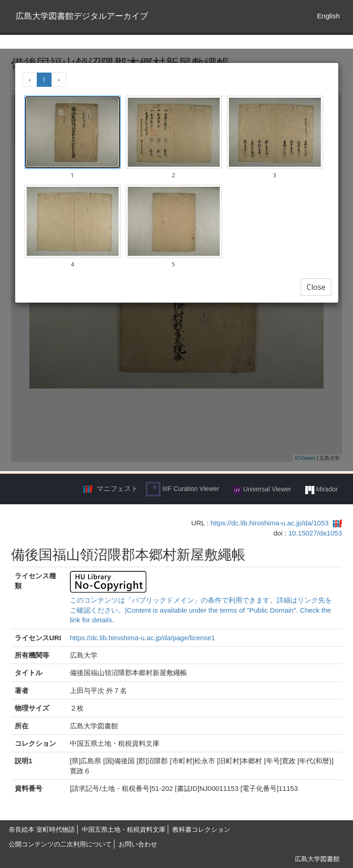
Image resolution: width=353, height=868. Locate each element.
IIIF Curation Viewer (182, 489)
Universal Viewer (262, 490)
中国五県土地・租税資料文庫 (124, 829)
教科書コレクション (201, 829)
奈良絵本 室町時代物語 (42, 829)
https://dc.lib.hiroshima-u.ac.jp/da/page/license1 (142, 638)
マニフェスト (117, 488)
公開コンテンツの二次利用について (60, 844)
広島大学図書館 (317, 859)
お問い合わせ (138, 844)
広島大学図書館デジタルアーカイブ (82, 16)
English (328, 16)
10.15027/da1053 (315, 533)
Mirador (322, 490)
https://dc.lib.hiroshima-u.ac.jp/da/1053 (270, 523)
